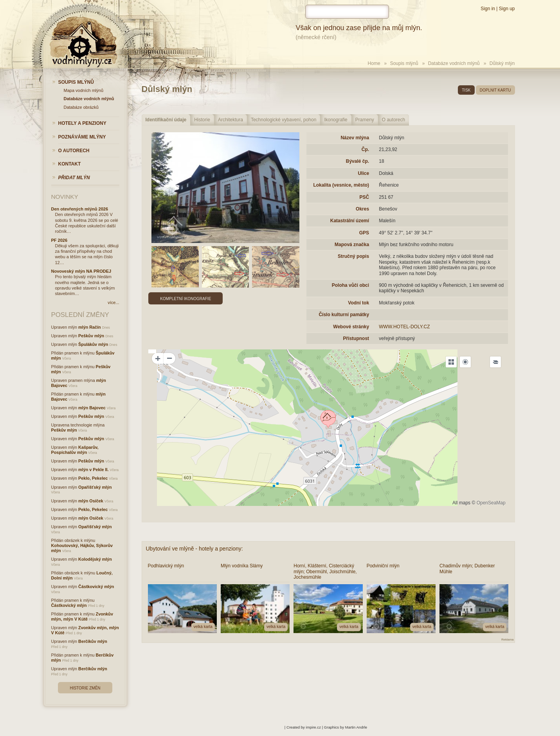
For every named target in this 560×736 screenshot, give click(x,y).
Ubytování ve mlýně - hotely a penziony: (194, 549)
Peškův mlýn (91, 336)
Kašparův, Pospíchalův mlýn (75, 450)
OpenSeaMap (491, 503)
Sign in (488, 9)
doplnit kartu (495, 90)
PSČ (364, 197)
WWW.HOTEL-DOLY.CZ (404, 327)
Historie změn (85, 688)
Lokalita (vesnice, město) (341, 185)
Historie (202, 120)
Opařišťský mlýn (95, 487)
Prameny (365, 120)
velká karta (203, 627)
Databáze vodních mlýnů (454, 63)
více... (113, 302)
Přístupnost (356, 338)
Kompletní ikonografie (185, 299)
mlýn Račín (90, 327)
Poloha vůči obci (350, 285)
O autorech (393, 120)
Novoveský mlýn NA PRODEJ (81, 271)
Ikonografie (336, 120)
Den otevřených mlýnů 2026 (80, 209)
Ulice (363, 173)
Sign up (507, 9)
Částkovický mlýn (96, 587)
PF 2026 (59, 240)
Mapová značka (352, 245)
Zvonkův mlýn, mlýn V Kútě (82, 616)
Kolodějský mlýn (95, 559)
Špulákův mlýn (93, 344)
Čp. (365, 149)
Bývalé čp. (357, 161)
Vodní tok (358, 303)
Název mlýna (355, 138)
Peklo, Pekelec (93, 478)
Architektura (230, 120)
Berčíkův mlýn (93, 641)
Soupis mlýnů (404, 63)
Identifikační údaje (166, 120)
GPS (364, 233)
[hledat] (347, 12)
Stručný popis (353, 256)
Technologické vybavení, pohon (284, 120)
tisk (466, 90)
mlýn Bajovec (92, 408)
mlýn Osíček (91, 501)
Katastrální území (350, 221)
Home (374, 63)
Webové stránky (351, 327)
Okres (362, 209)
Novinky (65, 197)
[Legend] (495, 362)
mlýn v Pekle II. (93, 470)
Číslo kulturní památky (344, 315)
